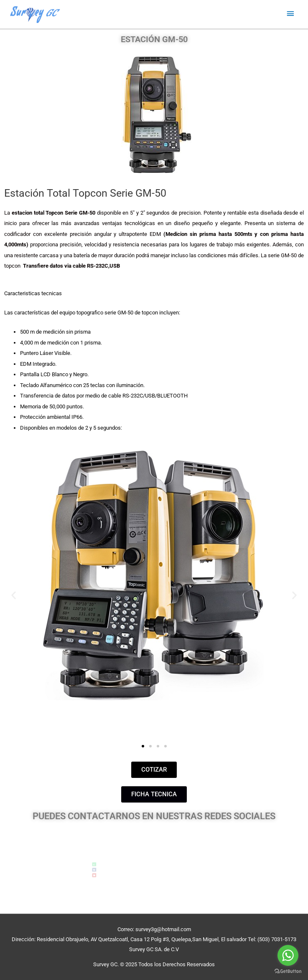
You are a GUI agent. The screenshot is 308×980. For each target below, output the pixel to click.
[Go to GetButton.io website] (288, 971)
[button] (14, 595)
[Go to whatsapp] (288, 955)
